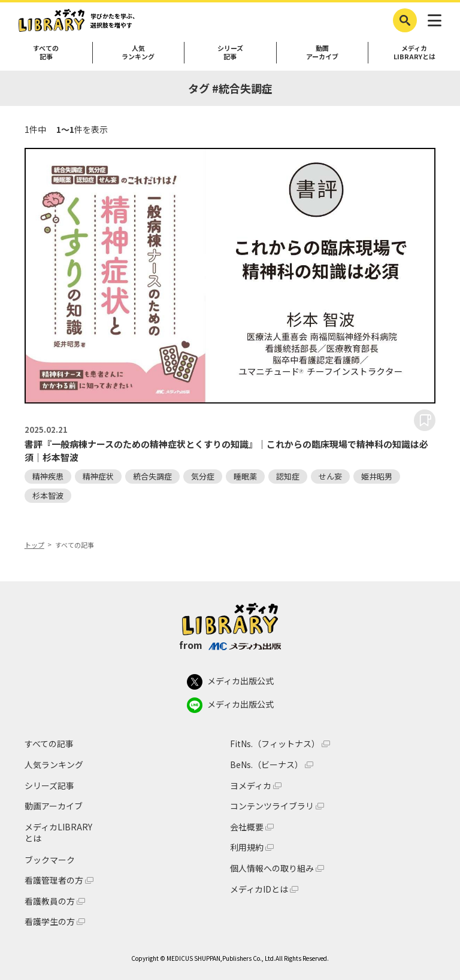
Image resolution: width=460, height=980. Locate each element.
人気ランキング (138, 52)
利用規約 (247, 847)
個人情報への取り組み (272, 868)
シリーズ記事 (230, 52)
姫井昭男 (377, 476)
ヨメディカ (251, 786)
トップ (34, 545)
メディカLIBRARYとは (414, 52)
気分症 (203, 476)
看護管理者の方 (54, 880)
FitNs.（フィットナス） (275, 744)
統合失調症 (152, 476)
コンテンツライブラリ (272, 806)
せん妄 (330, 476)
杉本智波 (48, 495)
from (230, 645)
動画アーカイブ (322, 52)
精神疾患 (48, 476)
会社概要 (247, 827)
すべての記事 (46, 52)
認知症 (288, 476)
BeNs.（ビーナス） (267, 765)
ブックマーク (50, 860)
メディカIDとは (259, 889)
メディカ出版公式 (230, 682)
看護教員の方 (50, 901)
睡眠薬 (245, 476)
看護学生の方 (50, 922)
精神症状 (98, 476)
